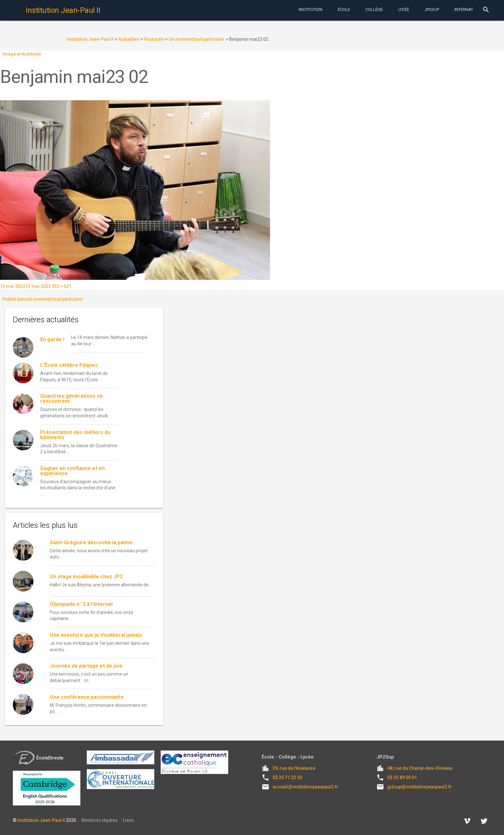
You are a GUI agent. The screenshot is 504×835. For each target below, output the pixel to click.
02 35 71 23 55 (287, 777)
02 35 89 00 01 (402, 777)
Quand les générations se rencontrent (72, 399)
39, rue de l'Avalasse (294, 768)
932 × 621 (62, 286)
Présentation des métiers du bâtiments (75, 435)
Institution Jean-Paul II (41, 820)
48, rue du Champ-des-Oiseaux (420, 768)
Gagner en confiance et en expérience (72, 471)
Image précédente (22, 54)
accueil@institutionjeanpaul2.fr (306, 787)
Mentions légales (99, 820)
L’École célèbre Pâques (69, 365)
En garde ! (52, 339)
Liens (128, 820)
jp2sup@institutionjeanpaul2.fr (420, 787)
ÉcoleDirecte (38, 758)
